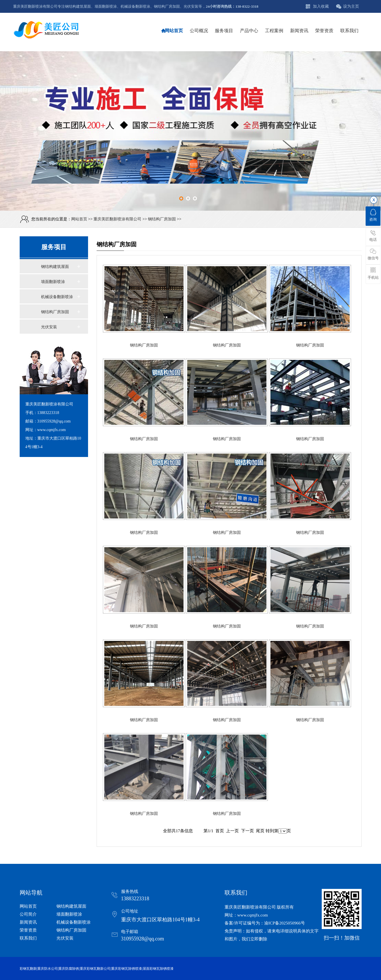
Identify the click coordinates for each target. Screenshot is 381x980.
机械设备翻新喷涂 (57, 297)
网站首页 (79, 219)
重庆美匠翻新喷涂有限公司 (117, 219)
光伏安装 (49, 327)
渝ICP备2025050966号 (285, 923)
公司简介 (28, 914)
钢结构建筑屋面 (55, 267)
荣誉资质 (28, 930)
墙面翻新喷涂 (53, 282)
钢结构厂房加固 (162, 219)
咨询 (373, 215)
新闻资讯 (28, 922)
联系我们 (28, 938)
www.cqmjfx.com (253, 915)
